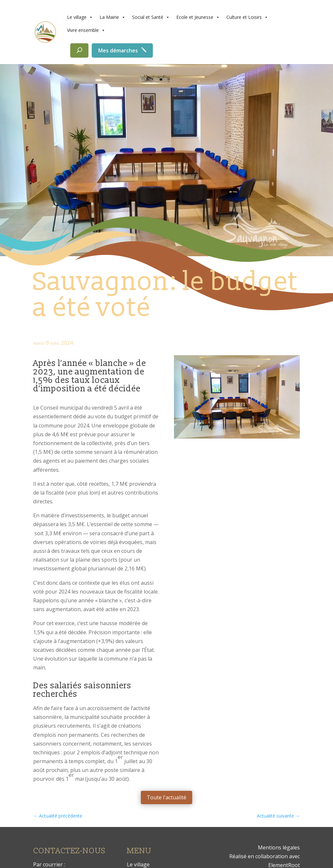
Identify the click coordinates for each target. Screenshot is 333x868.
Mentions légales (279, 847)
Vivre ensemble (86, 30)
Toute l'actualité (166, 797)
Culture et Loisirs (247, 17)
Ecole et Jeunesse (198, 17)
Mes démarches (118, 50)
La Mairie (113, 17)
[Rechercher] (79, 50)
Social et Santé (151, 17)
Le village (80, 17)
